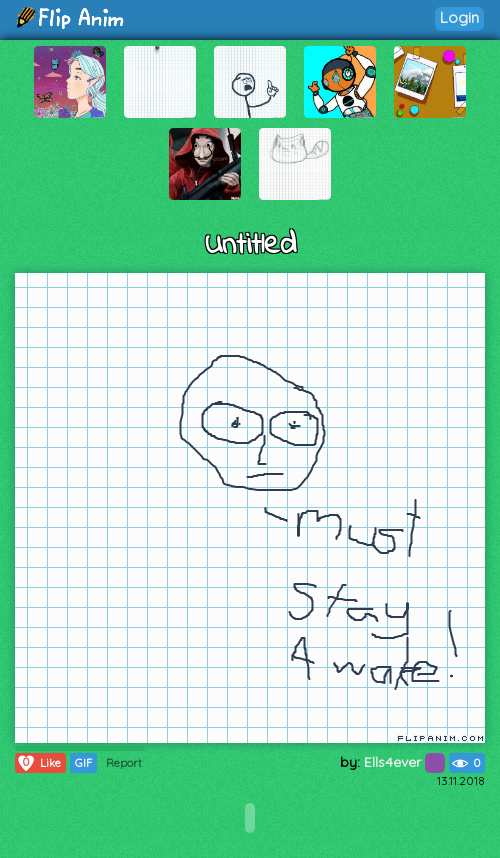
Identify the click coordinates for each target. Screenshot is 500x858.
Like (38, 763)
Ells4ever (404, 762)
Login (459, 17)
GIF (83, 763)
